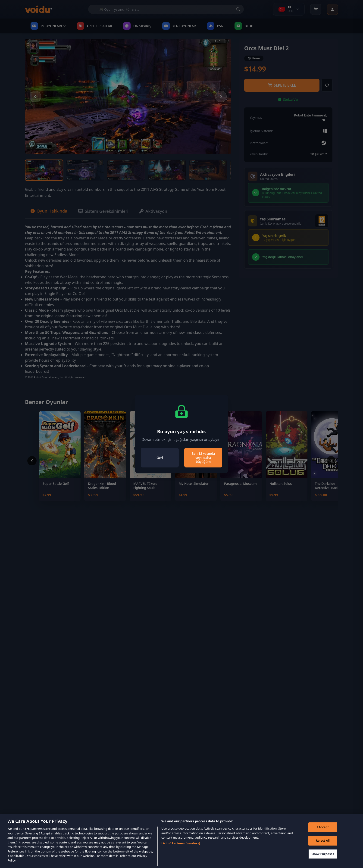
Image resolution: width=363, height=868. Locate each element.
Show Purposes (323, 861)
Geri (160, 458)
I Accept (323, 834)
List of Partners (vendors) (181, 850)
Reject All (323, 848)
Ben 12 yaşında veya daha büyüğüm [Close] (203, 458)
